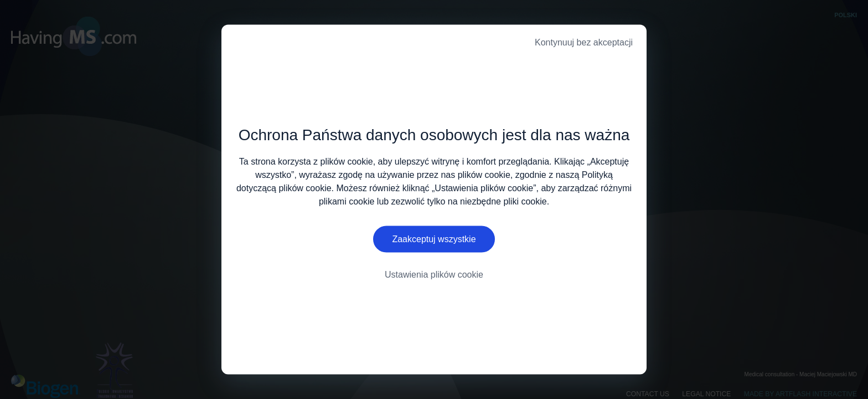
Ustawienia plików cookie (434, 275)
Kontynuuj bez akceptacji (584, 42)
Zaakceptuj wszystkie (434, 239)
